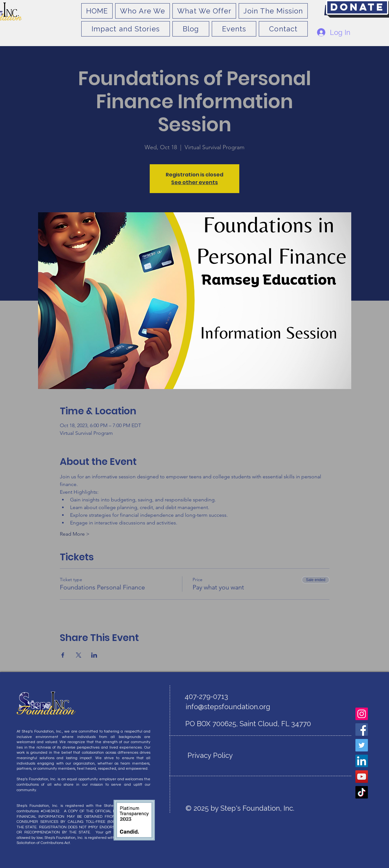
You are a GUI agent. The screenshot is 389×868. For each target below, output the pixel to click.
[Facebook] (362, 730)
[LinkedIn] (362, 761)
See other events (194, 182)
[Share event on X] (79, 655)
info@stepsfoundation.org (228, 707)
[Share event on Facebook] (63, 655)
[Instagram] (362, 714)
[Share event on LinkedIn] (94, 655)
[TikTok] (362, 792)
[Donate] (357, 7)
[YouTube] (362, 777)
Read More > (75, 534)
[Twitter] (362, 745)
